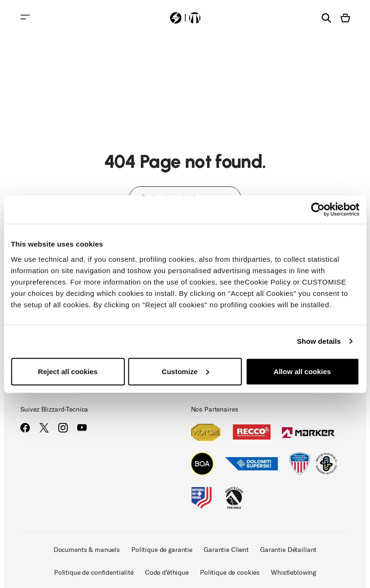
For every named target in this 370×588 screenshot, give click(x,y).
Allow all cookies (302, 371)
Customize (185, 371)
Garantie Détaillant (288, 550)
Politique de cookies (230, 573)
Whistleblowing (293, 573)
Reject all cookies (68, 371)
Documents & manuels (87, 550)
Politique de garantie (162, 550)
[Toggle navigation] (25, 17)
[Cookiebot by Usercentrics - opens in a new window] (318, 210)
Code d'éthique (167, 573)
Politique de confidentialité (94, 573)
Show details (319, 341)
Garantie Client (226, 550)
